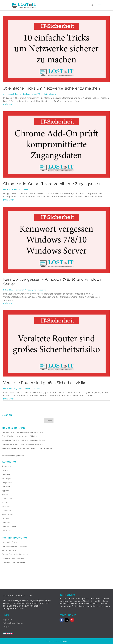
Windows (29, 290)
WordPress (7, 531)
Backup (26, 94)
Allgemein (18, 94)
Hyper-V (5, 490)
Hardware (6, 486)
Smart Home (7, 515)
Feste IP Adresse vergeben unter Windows (20, 436)
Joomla (5, 503)
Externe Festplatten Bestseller (15, 554)
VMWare (6, 519)
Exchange (6, 478)
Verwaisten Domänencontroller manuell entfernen (23, 440)
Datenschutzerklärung (13, 623)
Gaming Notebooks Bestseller (15, 546)
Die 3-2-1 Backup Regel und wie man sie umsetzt (23, 432)
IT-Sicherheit (42, 94)
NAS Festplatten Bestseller (14, 558)
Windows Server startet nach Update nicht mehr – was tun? (28, 448)
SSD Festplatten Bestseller (13, 562)
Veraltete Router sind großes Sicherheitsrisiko (45, 383)
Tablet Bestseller (9, 550)
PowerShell (7, 511)
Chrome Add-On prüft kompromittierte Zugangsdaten (52, 184)
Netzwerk (52, 94)
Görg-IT (6, 627)
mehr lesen (9, 104)
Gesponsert (7, 483)
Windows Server (40, 290)
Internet (33, 94)
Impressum (8, 620)
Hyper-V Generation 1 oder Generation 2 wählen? (23, 444)
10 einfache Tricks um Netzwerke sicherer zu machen (52, 88)
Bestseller (6, 474)
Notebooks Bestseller (11, 542)
